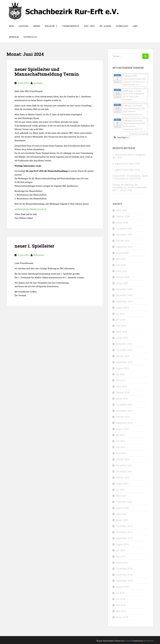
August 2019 (122, 544)
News (11, 26)
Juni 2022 (121, 441)
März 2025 (121, 271)
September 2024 (124, 301)
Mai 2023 (121, 380)
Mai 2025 (121, 259)
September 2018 (124, 581)
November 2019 (124, 532)
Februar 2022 (123, 459)
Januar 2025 (122, 283)
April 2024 (121, 326)
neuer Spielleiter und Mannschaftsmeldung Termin (47, 72)
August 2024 (122, 307)
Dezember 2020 (124, 502)
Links (135, 26)
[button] (121, 137)
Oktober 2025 (123, 241)
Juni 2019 (121, 550)
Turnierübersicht (71, 26)
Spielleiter (50, 26)
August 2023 (122, 368)
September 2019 (124, 538)
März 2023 (121, 386)
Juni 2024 (121, 320)
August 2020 (122, 508)
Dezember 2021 (124, 465)
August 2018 (122, 587)
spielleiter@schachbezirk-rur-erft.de (30, 209)
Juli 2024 (120, 314)
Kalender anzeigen (139, 134)
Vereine (37, 26)
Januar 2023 (122, 399)
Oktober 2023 (123, 356)
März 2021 (121, 496)
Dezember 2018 (124, 569)
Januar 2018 (122, 617)
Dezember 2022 (124, 405)
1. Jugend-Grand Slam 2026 (126, 170)
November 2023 (124, 350)
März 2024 (121, 332)
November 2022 (124, 411)
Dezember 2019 (124, 526)
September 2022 (124, 423)
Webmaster (39, 255)
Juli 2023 (120, 374)
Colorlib (128, 641)
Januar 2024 (122, 338)
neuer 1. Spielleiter (34, 246)
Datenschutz (30, 37)
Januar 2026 (122, 222)
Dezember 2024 (124, 289)
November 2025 (124, 235)
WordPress (149, 641)
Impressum (14, 37)
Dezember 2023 (124, 344)
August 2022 (122, 429)
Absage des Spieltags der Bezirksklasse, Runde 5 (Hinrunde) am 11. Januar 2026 (130, 187)
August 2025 (122, 253)
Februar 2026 (123, 216)
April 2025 (121, 265)
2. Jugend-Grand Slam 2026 (126, 164)
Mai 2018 (121, 605)
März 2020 (121, 514)
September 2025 (124, 247)
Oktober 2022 (123, 417)
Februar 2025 (123, 277)
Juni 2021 (121, 490)
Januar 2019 (122, 562)
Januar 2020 (122, 520)
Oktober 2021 (123, 477)
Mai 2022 (121, 447)
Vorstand (24, 26)
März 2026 (121, 210)
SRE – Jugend (105, 26)
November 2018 (124, 575)
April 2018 (121, 611)
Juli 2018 (120, 593)
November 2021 (124, 471)
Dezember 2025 (124, 228)
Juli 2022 (120, 435)
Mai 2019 (121, 556)
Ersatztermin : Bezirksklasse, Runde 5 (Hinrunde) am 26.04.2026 (130, 177)
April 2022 (121, 453)
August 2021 (122, 484)
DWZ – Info (89, 26)
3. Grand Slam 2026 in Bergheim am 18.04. (129, 156)
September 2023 (124, 362)
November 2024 (124, 295)
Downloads (122, 26)
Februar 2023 (123, 392)
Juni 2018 (121, 599)
